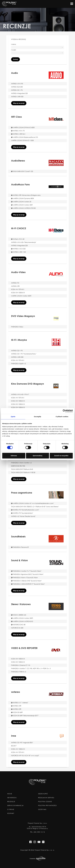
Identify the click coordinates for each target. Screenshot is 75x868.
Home (10, 794)
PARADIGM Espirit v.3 (18, 364)
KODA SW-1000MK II (18, 293)
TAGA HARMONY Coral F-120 (22, 171)
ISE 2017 (14, 746)
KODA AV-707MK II (18, 289)
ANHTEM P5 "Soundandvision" (22, 513)
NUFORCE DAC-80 (18, 625)
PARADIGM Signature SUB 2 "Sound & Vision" (27, 574)
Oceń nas (42, 809)
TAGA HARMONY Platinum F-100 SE (23, 472)
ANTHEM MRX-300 (17, 357)
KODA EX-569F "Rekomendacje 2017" (25, 716)
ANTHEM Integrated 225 (19, 93)
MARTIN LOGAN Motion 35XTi (21, 296)
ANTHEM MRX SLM (18, 134)
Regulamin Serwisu (46, 798)
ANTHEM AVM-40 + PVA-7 (20, 394)
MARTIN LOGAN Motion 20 (21, 202)
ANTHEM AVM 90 (17, 84)
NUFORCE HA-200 (17, 628)
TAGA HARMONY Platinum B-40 (22, 469)
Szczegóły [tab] (37, 417)
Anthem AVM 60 (18, 239)
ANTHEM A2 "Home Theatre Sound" (23, 516)
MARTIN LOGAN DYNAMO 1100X (22, 140)
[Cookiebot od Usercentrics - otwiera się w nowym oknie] (64, 411)
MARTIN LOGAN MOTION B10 (22, 621)
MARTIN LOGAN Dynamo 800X (23, 198)
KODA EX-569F (17, 712)
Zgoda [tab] (13, 417)
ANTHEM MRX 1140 (18, 252)
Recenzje (11, 802)
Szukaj (15, 59)
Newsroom (12, 798)
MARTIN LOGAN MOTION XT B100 (23, 208)
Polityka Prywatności (47, 806)
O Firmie (11, 809)
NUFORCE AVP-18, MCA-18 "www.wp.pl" (25, 755)
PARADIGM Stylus (17, 327)
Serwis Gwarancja (15, 806)
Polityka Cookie (45, 802)
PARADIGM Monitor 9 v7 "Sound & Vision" (26, 571)
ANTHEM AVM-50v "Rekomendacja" (24, 242)
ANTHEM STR (15, 286)
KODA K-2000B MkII (19, 615)
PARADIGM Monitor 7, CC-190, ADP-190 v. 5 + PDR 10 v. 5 (31, 668)
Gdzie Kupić (43, 794)
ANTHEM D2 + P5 (17, 90)
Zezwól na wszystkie (61, 456)
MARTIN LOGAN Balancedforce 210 (24, 137)
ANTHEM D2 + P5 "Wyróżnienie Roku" (24, 354)
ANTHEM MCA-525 (18, 249)
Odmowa (14, 456)
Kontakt (11, 813)
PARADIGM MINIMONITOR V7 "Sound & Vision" (28, 584)
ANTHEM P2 (15, 283)
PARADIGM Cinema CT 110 (21, 665)
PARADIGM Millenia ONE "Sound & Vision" (26, 581)
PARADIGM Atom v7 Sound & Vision (24, 577)
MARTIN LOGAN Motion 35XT (22, 205)
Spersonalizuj (37, 456)
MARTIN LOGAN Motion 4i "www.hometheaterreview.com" (32, 503)
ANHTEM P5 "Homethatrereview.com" (25, 510)
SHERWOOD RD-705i (18, 466)
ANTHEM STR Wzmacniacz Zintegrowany (26, 195)
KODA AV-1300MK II (18, 749)
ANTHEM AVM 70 (18, 131)
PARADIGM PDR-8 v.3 (19, 672)
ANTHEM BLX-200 (17, 87)
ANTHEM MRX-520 (17, 97)
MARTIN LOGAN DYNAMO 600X (23, 127)
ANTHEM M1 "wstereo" (20, 703)
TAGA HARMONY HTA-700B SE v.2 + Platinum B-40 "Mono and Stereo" (35, 507)
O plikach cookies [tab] (62, 417)
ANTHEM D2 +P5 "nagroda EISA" (22, 743)
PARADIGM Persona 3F (20, 547)
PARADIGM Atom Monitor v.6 (21, 463)
